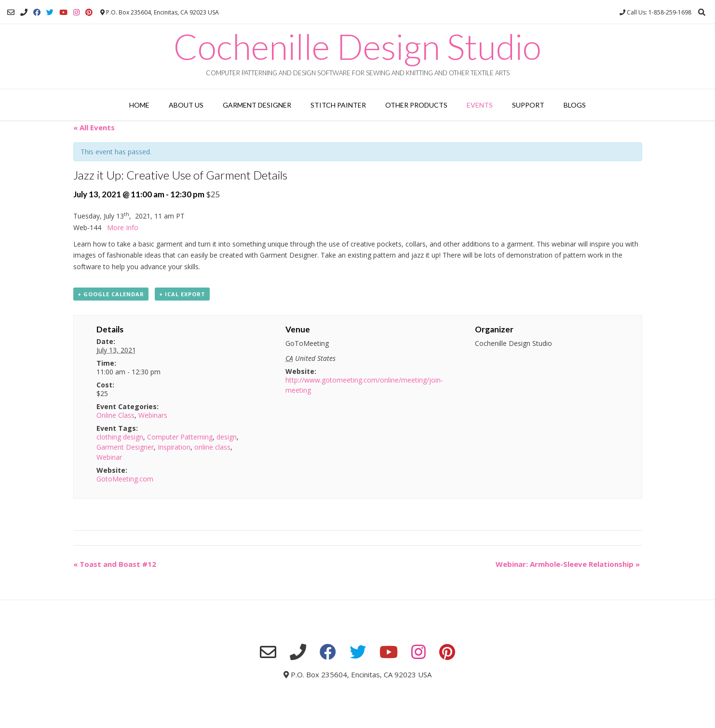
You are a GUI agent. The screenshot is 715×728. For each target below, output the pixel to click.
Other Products (416, 105)
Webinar (109, 457)
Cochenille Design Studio (357, 46)
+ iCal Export (182, 294)
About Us (186, 105)
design (227, 437)
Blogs (575, 105)
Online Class (115, 415)
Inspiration (174, 447)
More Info (123, 227)
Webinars (153, 415)
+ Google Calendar (111, 294)
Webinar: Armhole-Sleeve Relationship (568, 564)
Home (139, 105)
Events (480, 105)
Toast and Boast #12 (115, 564)
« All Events (94, 127)
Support (528, 105)
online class (212, 447)
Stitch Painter (338, 105)
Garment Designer (257, 105)
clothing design (120, 437)
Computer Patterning (180, 437)
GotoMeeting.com (125, 479)
